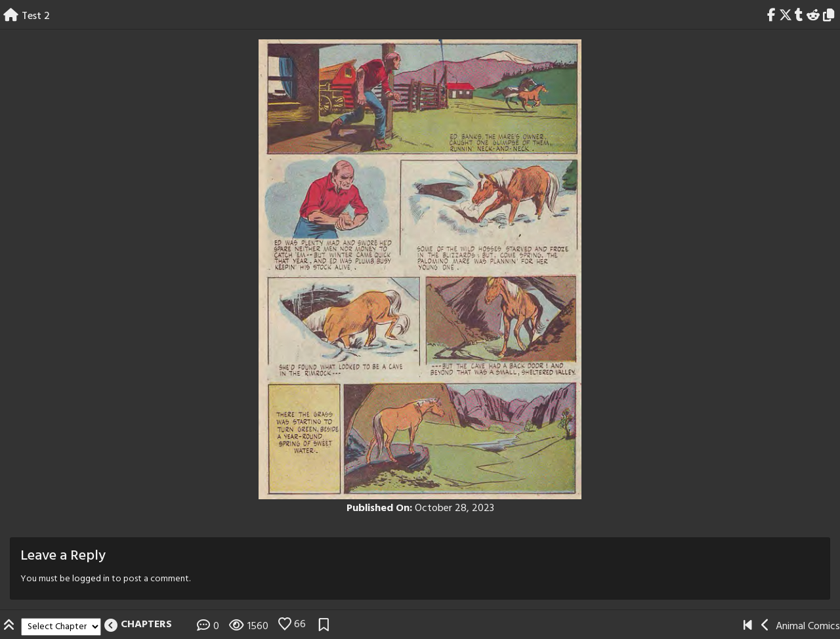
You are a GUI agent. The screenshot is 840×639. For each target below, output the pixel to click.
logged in (91, 579)
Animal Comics (808, 627)
